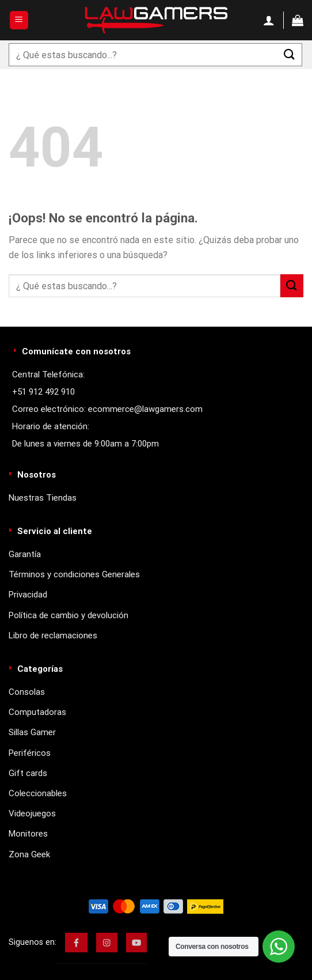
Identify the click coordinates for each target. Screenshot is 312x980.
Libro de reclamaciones (53, 635)
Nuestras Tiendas (43, 498)
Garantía (25, 554)
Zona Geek (29, 854)
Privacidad (28, 595)
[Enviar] (290, 54)
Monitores (28, 834)
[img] (76, 943)
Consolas (27, 692)
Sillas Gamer (32, 732)
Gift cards (28, 773)
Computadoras (37, 712)
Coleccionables (38, 793)
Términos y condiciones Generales (74, 574)
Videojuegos (32, 813)
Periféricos (30, 753)
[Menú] (19, 20)
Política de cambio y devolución (69, 615)
